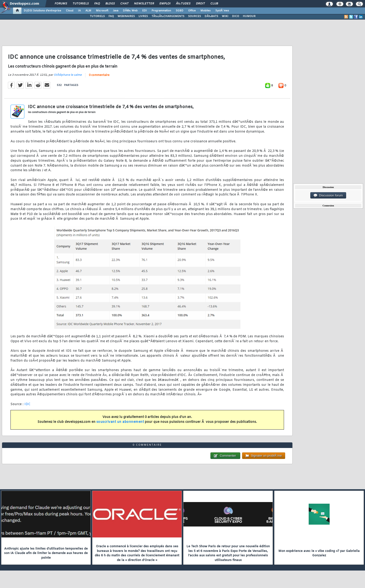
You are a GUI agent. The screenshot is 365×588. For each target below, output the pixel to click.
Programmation (161, 11)
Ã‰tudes (183, 4)
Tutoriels (81, 4)
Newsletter (144, 4)
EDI (145, 11)
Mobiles (206, 11)
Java (116, 11)
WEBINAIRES (126, 16)
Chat (124, 4)
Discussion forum (328, 195)
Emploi (165, 4)
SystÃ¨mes (222, 11)
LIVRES (143, 16)
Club (214, 4)
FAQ (97, 4)
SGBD (180, 11)
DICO (236, 16)
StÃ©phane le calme (68, 75)
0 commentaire (99, 75)
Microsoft (102, 11)
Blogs (110, 4)
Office (192, 11)
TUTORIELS (97, 16)
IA (79, 11)
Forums (61, 4)
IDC (28, 404)
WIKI (225, 16)
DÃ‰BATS (211, 16)
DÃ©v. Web (130, 11)
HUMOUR (249, 16)
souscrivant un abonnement (120, 422)
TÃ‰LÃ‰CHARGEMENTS (168, 16)
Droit (200, 4)
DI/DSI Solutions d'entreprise (42, 11)
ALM (88, 11)
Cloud (70, 11)
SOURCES (194, 16)
